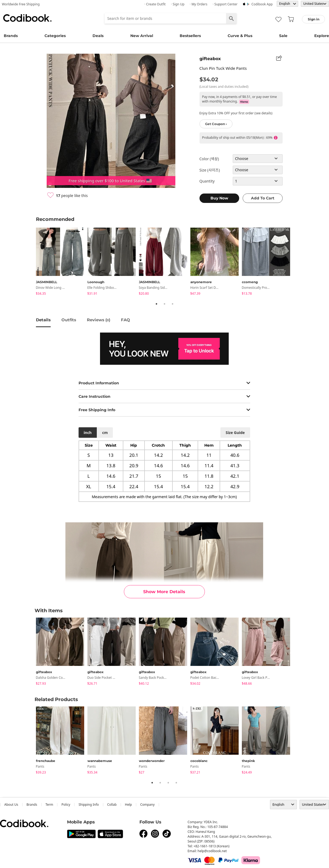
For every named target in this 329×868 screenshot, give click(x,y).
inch (88, 433)
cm (105, 433)
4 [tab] (176, 783)
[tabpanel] (62, 262)
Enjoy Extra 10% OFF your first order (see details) (236, 113)
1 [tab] (157, 304)
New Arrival (142, 36)
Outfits (69, 320)
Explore (322, 36)
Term (49, 805)
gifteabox (210, 59)
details (43, 320)
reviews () (99, 320)
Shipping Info (89, 805)
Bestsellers (190, 36)
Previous (32, 262)
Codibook (27, 18)
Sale (283, 36)
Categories (55, 36)
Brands (11, 36)
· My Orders (199, 4)
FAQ (125, 320)
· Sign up (178, 4)
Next (297, 262)
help (128, 805)
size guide (235, 433)
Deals (98, 36)
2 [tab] (165, 304)
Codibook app (262, 4)
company (147, 805)
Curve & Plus (240, 36)
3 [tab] (173, 304)
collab (112, 805)
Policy (66, 805)
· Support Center (225, 4)
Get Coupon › (216, 124)
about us (11, 805)
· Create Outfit (155, 4)
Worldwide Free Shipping (21, 4)
